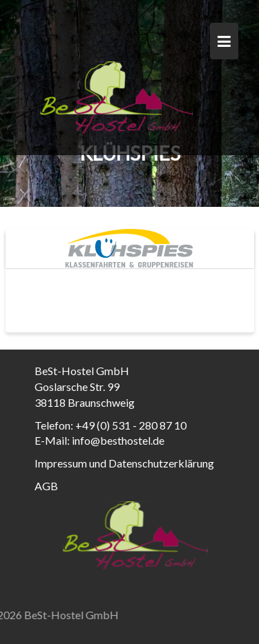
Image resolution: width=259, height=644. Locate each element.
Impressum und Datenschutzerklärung (124, 463)
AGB (46, 486)
